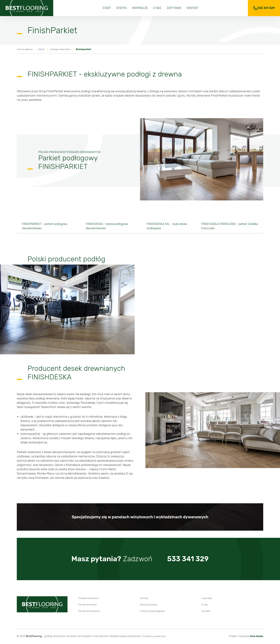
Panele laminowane (89, 612)
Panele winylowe (88, 605)
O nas (157, 8)
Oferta (121, 8)
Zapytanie (174, 8)
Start (107, 8)
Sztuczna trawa (149, 605)
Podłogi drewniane (89, 599)
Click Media (256, 637)
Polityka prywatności (155, 637)
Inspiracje (140, 8)
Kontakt (192, 8)
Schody (144, 599)
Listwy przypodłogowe (152, 612)
